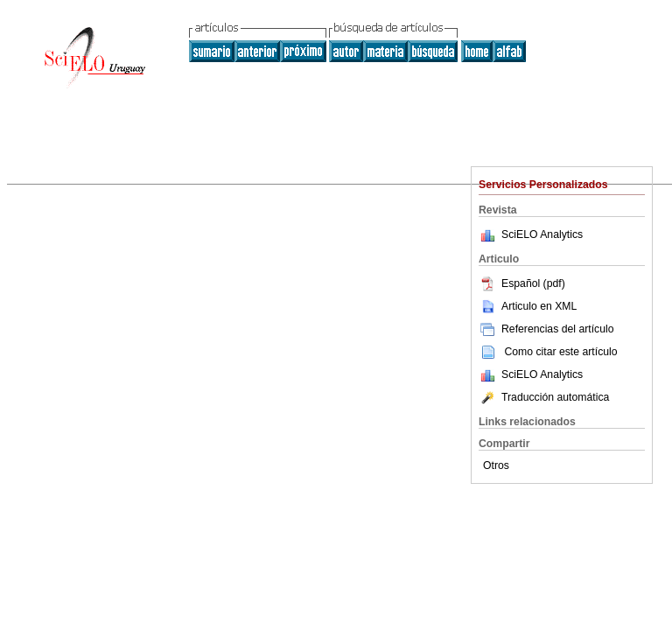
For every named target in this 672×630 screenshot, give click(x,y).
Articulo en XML (528, 306)
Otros (496, 465)
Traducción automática (544, 397)
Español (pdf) (522, 283)
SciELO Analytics (542, 234)
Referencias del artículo (546, 329)
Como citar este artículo (560, 352)
